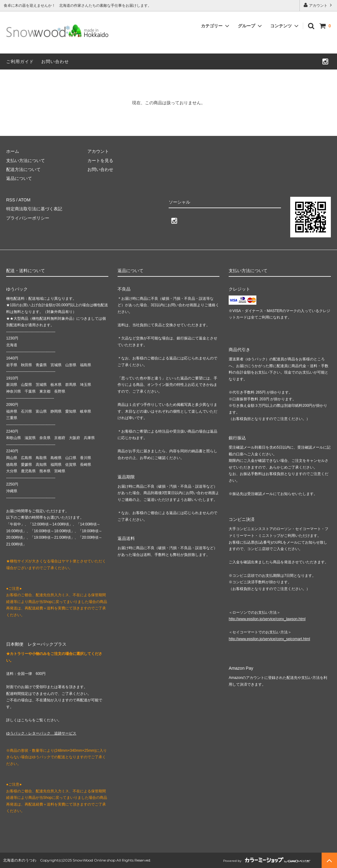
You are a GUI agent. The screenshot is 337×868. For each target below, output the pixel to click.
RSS (11, 200)
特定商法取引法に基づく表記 (34, 209)
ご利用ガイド (20, 61)
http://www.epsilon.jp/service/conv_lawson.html (267, 619)
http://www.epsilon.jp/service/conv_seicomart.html (269, 639)
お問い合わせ (55, 61)
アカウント (318, 5)
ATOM (24, 200)
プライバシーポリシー (28, 218)
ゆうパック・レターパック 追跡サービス (41, 733)
